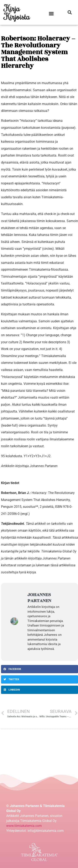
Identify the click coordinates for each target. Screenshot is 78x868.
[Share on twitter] (40, 679)
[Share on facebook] (40, 669)
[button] (51, 13)
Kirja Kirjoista (17, 12)
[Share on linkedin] (40, 690)
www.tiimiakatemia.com (24, 826)
